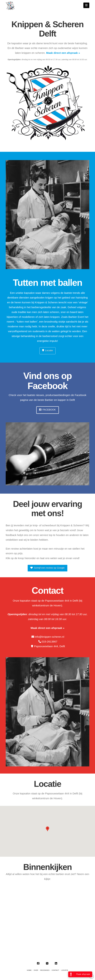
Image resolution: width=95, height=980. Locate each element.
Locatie (48, 350)
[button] (86, 5)
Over (36, 970)
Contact (55, 970)
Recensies (45, 970)
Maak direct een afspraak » (63, 53)
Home (29, 970)
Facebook (47, 410)
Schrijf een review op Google (47, 568)
